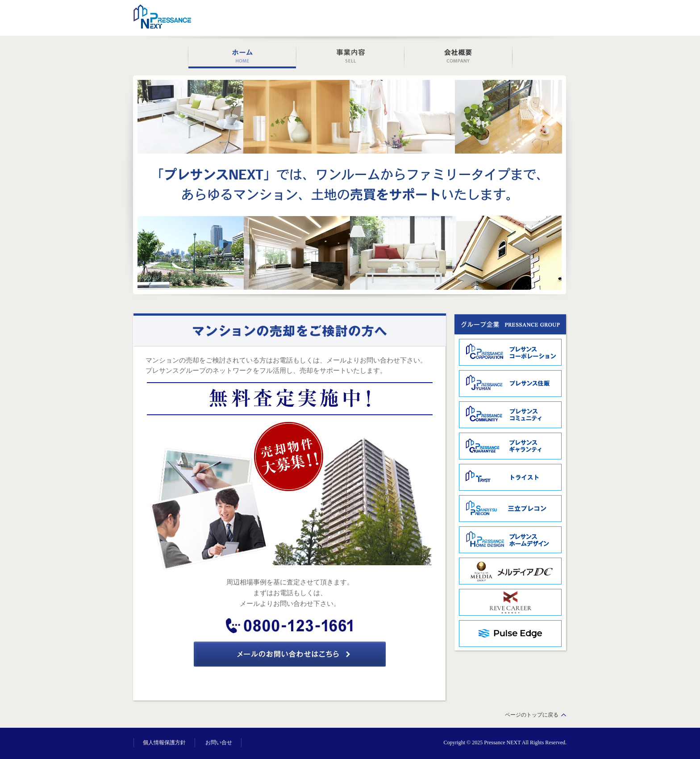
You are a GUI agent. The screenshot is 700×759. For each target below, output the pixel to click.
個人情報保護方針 (164, 742)
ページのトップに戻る (532, 715)
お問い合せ (219, 742)
